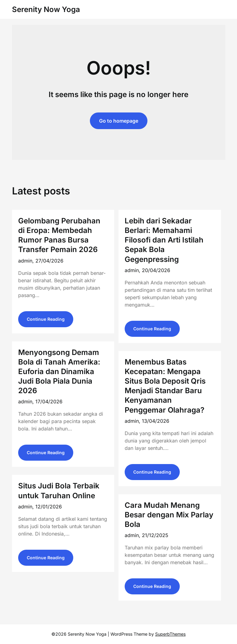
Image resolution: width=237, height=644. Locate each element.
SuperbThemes (170, 634)
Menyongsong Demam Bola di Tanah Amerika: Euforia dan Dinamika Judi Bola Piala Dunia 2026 (59, 372)
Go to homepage (119, 121)
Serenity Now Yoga (46, 9)
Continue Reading (46, 319)
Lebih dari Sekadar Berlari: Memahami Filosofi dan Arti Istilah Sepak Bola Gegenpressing (164, 240)
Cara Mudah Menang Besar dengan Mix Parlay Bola (169, 515)
